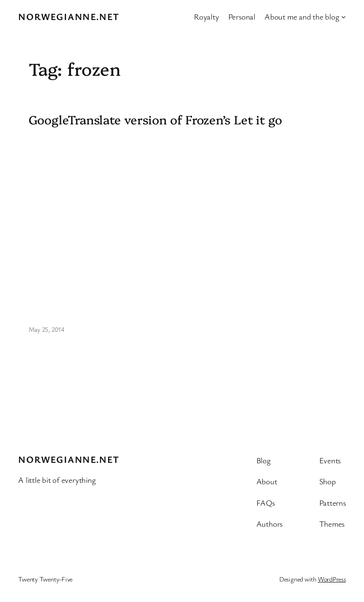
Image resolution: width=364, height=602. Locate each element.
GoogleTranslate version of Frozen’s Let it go (156, 119)
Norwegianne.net (69, 16)
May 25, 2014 (46, 329)
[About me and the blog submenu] (344, 17)
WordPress (332, 579)
